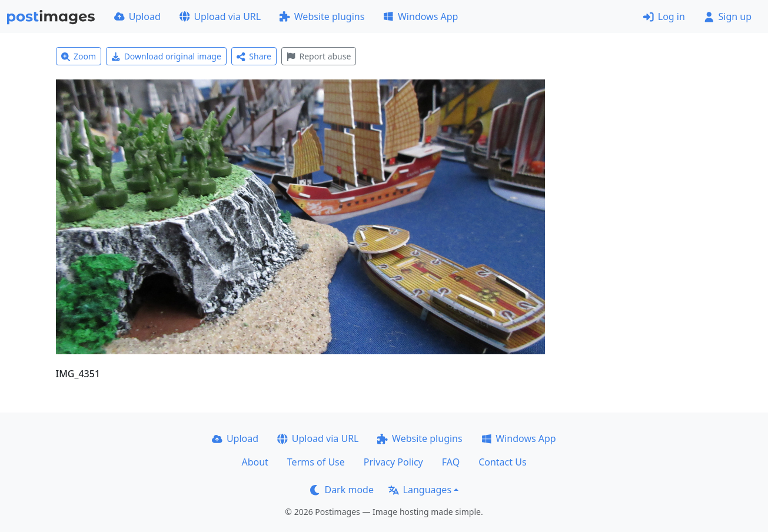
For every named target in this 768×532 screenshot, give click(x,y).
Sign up (728, 16)
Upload (137, 16)
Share (254, 56)
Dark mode (342, 490)
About (255, 462)
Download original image (166, 56)
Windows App (420, 16)
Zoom (79, 56)
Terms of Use (316, 462)
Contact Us (502, 462)
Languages (420, 490)
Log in (664, 16)
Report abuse (319, 56)
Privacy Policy (393, 462)
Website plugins (322, 16)
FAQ (451, 462)
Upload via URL (220, 16)
